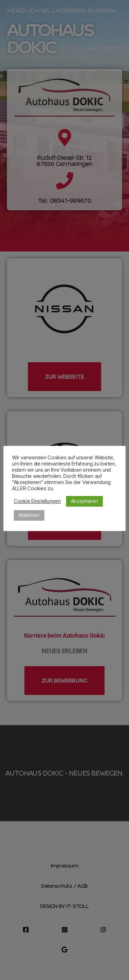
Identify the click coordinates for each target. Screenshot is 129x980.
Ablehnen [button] (29, 515)
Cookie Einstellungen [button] (37, 501)
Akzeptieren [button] (84, 501)
